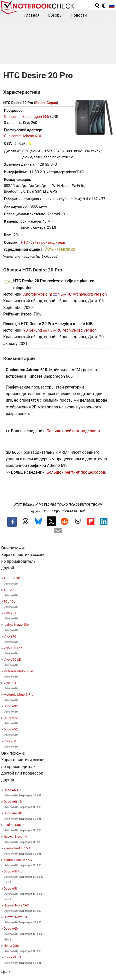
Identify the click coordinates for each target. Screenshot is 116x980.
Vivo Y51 (10, 613)
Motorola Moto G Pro (18, 695)
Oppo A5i (10, 888)
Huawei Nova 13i (16, 917)
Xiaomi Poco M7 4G (18, 860)
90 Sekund (33, 330)
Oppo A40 (11, 929)
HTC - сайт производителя (43, 243)
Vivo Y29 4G (12, 957)
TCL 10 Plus (12, 578)
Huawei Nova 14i (16, 837)
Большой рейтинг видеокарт (74, 431)
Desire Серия (46, 103)
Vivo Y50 (10, 741)
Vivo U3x (10, 683)
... (110, 15)
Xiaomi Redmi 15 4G (18, 848)
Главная (32, 15)
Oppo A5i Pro (13, 871)
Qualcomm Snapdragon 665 (26, 117)
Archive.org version (90, 294)
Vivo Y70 (10, 636)
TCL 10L (9, 601)
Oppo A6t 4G (13, 802)
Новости (79, 15)
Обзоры (55, 15)
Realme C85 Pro (15, 825)
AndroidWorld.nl (38, 294)
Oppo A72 (11, 718)
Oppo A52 (11, 729)
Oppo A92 (11, 706)
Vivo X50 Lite (13, 648)
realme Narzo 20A (16, 625)
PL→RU (55, 330)
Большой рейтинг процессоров (76, 472)
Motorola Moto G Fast (19, 671)
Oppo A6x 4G (13, 813)
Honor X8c (11, 946)
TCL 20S (10, 590)
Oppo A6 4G (12, 790)
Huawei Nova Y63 (16, 905)
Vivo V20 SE (12, 660)
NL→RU (65, 294)
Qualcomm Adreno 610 (23, 136)
